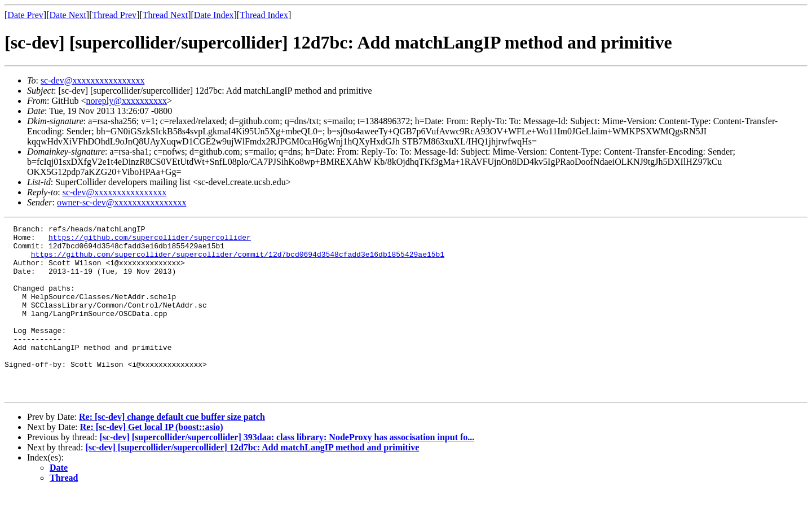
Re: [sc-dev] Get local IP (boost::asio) (152, 461)
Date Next (68, 15)
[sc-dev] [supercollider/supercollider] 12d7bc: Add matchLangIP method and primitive (253, 481)
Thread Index (264, 15)
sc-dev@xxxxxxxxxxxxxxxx (93, 80)
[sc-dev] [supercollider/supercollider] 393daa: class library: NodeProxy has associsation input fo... (287, 471)
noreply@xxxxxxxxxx (126, 101)
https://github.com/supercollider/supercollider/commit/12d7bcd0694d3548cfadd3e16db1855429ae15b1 (238, 261)
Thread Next (165, 15)
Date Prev (25, 15)
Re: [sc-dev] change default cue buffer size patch (172, 451)
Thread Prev (114, 15)
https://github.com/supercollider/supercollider (150, 240)
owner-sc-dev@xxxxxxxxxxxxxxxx (122, 202)
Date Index (214, 15)
